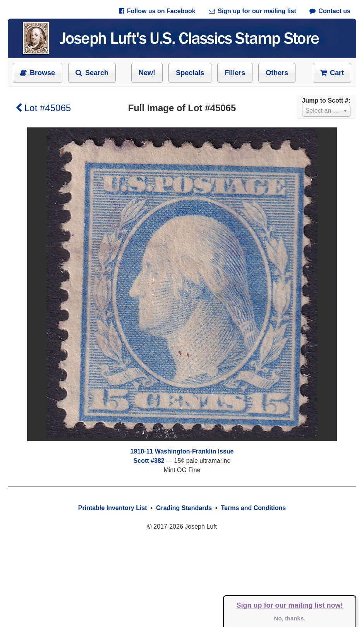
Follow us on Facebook (157, 11)
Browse (38, 73)
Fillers (235, 73)
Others (277, 73)
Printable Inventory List (113, 508)
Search (92, 73)
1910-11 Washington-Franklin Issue (182, 451)
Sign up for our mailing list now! (290, 605)
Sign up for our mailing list (252, 11)
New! (147, 73)
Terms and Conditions (253, 508)
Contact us (330, 11)
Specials (190, 73)
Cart (332, 73)
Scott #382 (149, 461)
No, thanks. (290, 618)
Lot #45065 (43, 108)
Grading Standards (184, 508)
